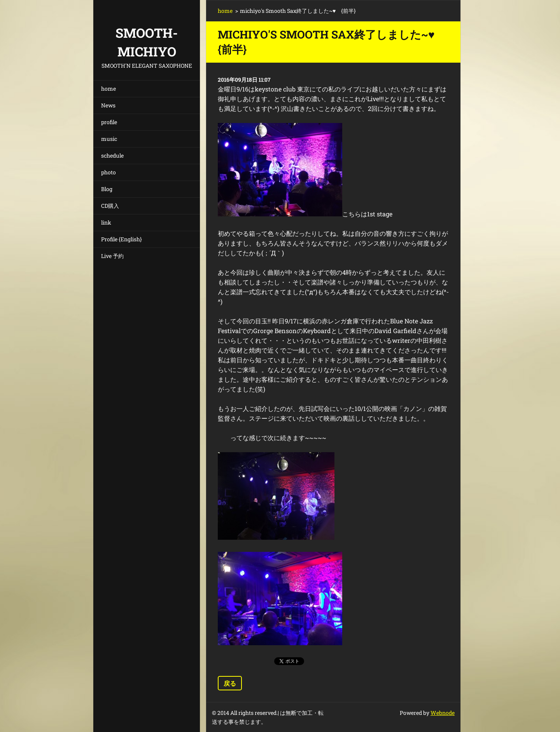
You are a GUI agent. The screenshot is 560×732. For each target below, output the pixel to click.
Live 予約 (112, 256)
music (109, 139)
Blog (107, 189)
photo (108, 172)
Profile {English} (122, 239)
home (108, 89)
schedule (112, 155)
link (106, 222)
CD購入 (110, 206)
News (108, 105)
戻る (230, 683)
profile (109, 122)
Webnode (443, 713)
